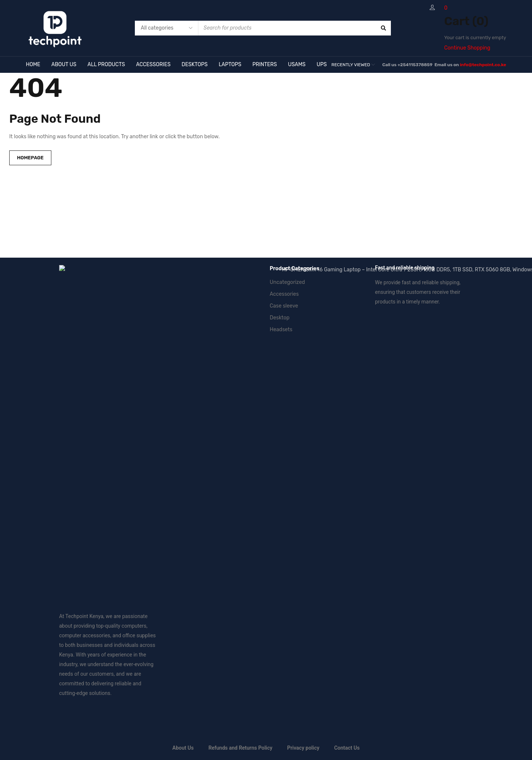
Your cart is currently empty (475, 38)
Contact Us (347, 423)
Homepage (30, 158)
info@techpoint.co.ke (483, 65)
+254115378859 (415, 65)
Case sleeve (284, 306)
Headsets (281, 330)
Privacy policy (303, 423)
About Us (183, 423)
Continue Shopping (467, 48)
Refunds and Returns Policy (240, 423)
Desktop (280, 318)
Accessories (284, 294)
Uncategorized (287, 282)
